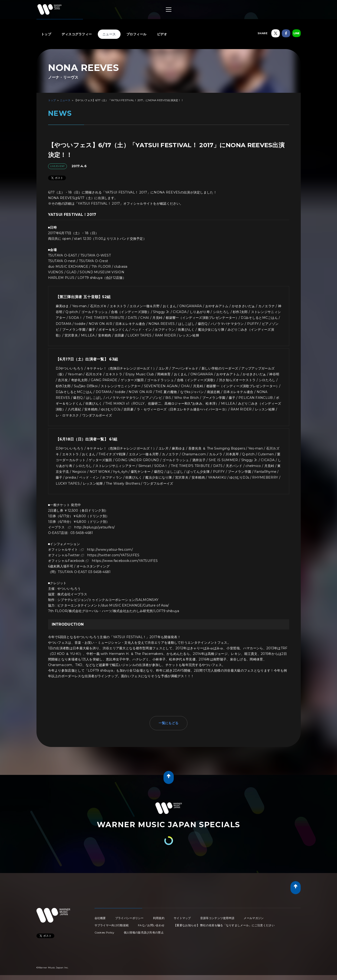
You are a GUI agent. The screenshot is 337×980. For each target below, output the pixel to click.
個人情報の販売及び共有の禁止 (144, 932)
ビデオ (162, 34)
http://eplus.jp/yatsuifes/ (95, 527)
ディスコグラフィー (77, 34)
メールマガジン (254, 918)
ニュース (109, 34)
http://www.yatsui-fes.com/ (110, 550)
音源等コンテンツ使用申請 (217, 918)
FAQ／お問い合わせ (151, 925)
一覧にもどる (169, 723)
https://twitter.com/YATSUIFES (113, 555)
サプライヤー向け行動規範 (112, 925)
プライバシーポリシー (129, 918)
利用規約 (159, 918)
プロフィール (136, 34)
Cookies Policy (105, 932)
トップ (46, 34)
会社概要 (100, 918)
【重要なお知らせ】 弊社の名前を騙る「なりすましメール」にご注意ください (224, 925)
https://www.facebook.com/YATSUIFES (125, 561)
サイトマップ (182, 918)
